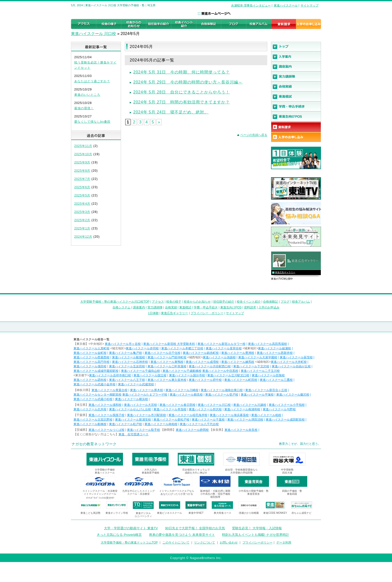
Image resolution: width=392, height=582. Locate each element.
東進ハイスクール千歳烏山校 (140, 371)
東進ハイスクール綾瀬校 (274, 348)
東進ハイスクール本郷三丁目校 (182, 348)
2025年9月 (82, 162)
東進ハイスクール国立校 (150, 375)
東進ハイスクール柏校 (266, 415)
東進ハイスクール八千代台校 (199, 424)
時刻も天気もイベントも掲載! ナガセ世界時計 (255, 535)
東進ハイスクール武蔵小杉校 (93, 399)
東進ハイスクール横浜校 (131, 399)
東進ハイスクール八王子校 (127, 380)
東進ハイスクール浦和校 (105, 405)
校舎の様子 (174, 302)
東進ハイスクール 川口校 (93, 34)
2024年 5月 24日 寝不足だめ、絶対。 (171, 112)
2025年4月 (82, 204)
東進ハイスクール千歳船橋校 (182, 371)
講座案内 (139, 307)
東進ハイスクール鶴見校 (186, 395)
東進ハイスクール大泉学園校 (258, 357)
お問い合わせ (229, 543)
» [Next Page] (159, 122)
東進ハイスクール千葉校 (208, 420)
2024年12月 (83, 237)
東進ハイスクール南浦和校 (242, 409)
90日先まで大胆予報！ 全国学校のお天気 (195, 528)
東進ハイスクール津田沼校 (245, 420)
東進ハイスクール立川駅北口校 (228, 375)
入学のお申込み (269, 307)
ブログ (285, 302)
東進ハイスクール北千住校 (162, 353)
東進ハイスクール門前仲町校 (167, 357)
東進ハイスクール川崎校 (182, 390)
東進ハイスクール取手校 (143, 430)
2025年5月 (82, 195)
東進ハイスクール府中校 (205, 380)
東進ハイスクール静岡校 (192, 430)
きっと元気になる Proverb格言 (119, 535)
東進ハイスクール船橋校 (90, 424)
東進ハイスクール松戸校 (125, 424)
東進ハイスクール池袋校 (219, 357)
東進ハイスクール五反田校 (127, 366)
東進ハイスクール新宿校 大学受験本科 (169, 344)
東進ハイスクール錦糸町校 (201, 353)
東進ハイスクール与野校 (279, 409)
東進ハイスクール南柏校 (161, 424)
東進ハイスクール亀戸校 (125, 353)
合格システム (121, 307)
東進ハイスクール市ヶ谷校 (123, 344)
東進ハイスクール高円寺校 (91, 362)
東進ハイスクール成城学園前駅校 (96, 371)
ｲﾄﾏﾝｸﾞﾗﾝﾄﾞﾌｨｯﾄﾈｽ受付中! (100, 498)
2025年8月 (82, 171)
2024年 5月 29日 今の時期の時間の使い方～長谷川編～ (188, 82)
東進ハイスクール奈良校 (241, 430)
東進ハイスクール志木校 (90, 409)
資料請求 (250, 307)
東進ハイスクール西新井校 (275, 353)
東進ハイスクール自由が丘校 (291, 366)
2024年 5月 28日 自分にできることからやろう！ (181, 92)
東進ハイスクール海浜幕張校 (229, 415)
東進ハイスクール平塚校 (257, 395)
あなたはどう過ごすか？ (92, 81)
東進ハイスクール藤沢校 (293, 395)
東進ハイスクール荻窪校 (296, 357)
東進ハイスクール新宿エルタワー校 (221, 344)
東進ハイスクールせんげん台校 (130, 409)
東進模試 (185, 307)
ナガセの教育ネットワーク (94, 444)
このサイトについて (176, 543)
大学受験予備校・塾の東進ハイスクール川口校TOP (115, 302)
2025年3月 (82, 212)
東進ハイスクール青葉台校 (109, 390)
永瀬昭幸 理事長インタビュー (251, 5)
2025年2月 (82, 220)
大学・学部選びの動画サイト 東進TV (131, 528)
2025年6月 (82, 187)
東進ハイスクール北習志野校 (93, 420)
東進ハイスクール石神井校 (130, 362)
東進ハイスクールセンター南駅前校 (97, 395)
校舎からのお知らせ (197, 302)
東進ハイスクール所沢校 (205, 409)
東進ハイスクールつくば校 (106, 430)
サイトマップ (309, 5)
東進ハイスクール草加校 (170, 409)
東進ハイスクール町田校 (241, 380)
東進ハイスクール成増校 (202, 362)
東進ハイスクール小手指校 (287, 405)
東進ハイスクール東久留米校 (167, 380)
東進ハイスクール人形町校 (91, 348)
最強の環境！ (84, 108)
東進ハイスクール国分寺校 (187, 375)
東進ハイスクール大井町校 (289, 362)
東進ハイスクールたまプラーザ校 (145, 395)
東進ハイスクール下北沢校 (251, 366)
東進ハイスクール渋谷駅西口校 (210, 366)
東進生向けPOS (231, 307)
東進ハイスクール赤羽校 (142, 348)
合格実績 (171, 307)
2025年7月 (82, 179)
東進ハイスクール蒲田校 (90, 366)
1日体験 (153, 313)
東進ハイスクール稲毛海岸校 (188, 415)
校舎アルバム (301, 302)
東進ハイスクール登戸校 (222, 395)
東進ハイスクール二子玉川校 (260, 371)
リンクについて (204, 543)
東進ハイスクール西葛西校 (91, 357)
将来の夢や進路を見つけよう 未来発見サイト (182, 535)
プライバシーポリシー (257, 543)
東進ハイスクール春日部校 (177, 405)
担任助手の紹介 (224, 302)
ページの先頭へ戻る (254, 135)
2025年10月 (83, 154)
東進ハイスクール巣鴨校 (167, 362)
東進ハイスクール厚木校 (146, 390)
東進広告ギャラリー (285, 272)
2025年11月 (83, 146)
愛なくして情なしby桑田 (92, 122)
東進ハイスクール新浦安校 (133, 420)
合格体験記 (270, 302)
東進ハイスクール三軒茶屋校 (167, 366)
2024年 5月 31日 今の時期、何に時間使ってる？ (181, 72)
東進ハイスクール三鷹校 (276, 380)
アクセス (158, 302)
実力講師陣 (155, 307)
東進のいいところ (87, 95)
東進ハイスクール (286, 5)
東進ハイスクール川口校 (214, 405)
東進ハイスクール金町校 (90, 353)
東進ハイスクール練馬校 (238, 362)
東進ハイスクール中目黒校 (220, 371)
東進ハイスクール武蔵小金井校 (94, 384)
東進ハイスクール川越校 (250, 405)
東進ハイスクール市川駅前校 (146, 415)
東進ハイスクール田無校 (268, 375)
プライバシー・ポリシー (207, 313)
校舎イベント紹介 (249, 302)
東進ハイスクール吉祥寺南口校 (110, 375)
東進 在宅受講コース (133, 434)
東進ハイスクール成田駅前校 (285, 420)
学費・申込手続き (206, 307)
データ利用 (284, 543)
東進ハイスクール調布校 (90, 380)
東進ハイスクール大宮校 (140, 405)
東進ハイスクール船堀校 (128, 357)
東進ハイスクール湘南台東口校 (222, 390)
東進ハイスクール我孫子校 (106, 415)
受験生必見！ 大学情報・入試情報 (257, 528)
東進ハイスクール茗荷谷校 (224, 348)
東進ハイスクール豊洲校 (238, 353)
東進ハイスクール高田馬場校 (267, 344)
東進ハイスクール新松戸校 (171, 420)
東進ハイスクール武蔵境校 (136, 384)
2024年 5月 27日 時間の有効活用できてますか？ (181, 102)
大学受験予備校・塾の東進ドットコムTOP (129, 543)
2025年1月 (82, 228)
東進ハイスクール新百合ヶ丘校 (266, 390)
